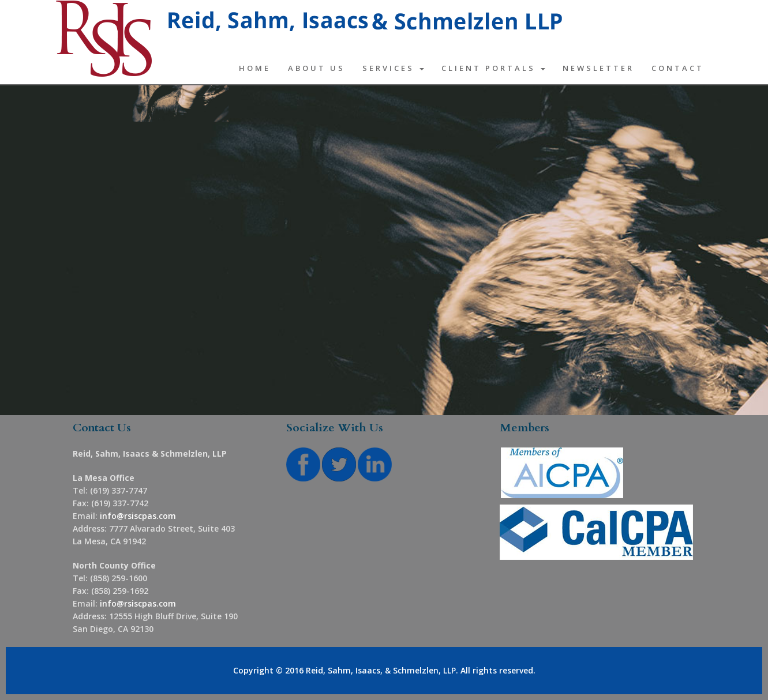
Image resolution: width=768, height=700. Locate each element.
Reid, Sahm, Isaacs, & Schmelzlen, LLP (381, 670)
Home (255, 68)
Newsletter (598, 68)
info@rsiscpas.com (138, 516)
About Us (316, 68)
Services (393, 68)
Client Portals (493, 68)
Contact (678, 68)
